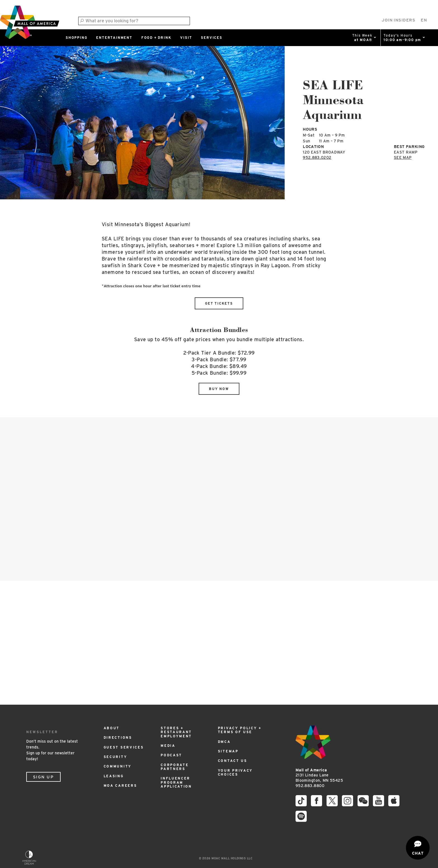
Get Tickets (219, 303)
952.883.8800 (310, 786)
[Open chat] (418, 848)
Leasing (114, 776)
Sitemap (228, 751)
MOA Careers (120, 785)
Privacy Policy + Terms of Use (240, 730)
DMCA (224, 742)
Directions (118, 737)
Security (116, 757)
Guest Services (124, 747)
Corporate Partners (175, 767)
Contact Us (233, 761)
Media (168, 746)
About (112, 728)
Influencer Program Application (176, 782)
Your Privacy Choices (235, 772)
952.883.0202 (317, 157)
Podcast (171, 755)
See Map (403, 157)
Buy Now (219, 389)
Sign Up (43, 777)
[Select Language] (424, 20)
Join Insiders (398, 20)
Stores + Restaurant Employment (176, 732)
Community (118, 766)
